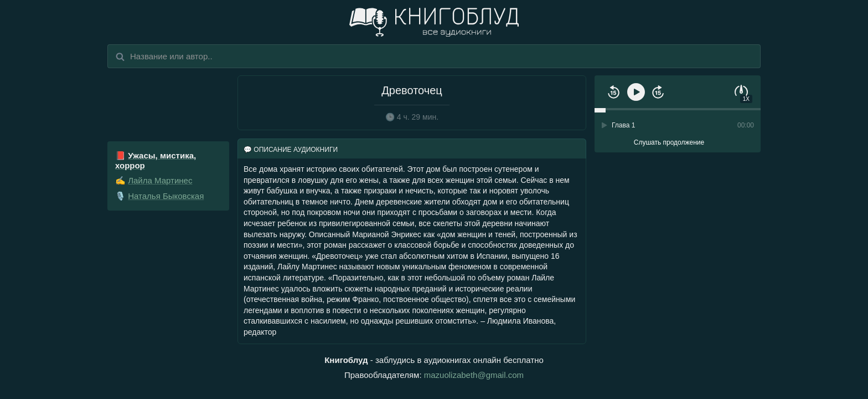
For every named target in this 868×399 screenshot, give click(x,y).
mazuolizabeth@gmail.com (474, 375)
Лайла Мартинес (160, 180)
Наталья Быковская (166, 196)
